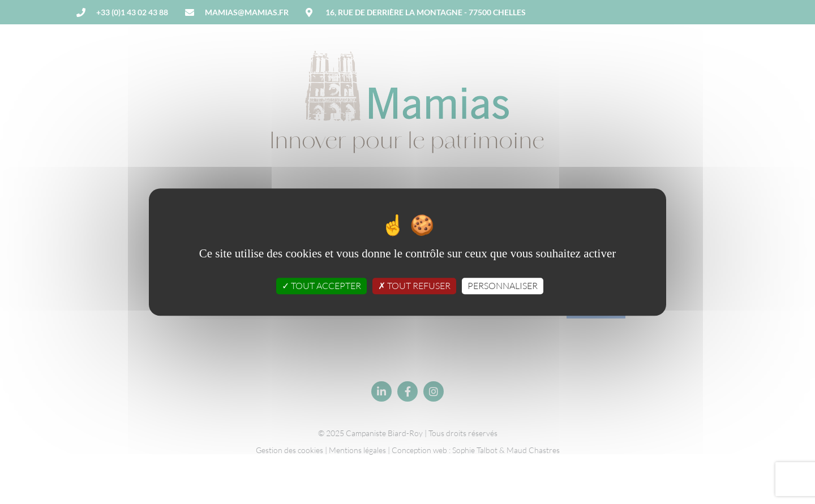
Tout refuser (414, 286)
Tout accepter (321, 286)
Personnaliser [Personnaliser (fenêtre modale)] (503, 286)
